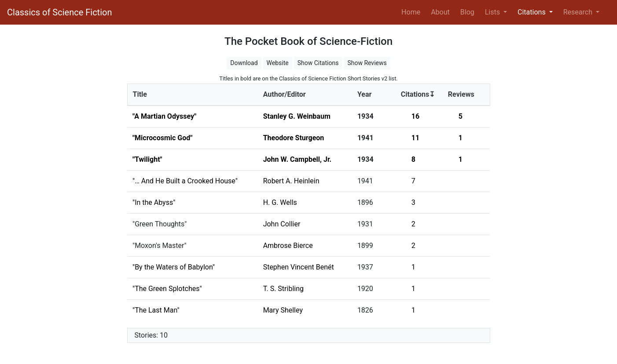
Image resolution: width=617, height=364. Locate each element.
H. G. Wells (280, 202)
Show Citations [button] (318, 63)
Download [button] (244, 63)
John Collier (282, 224)
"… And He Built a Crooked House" (185, 181)
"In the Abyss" (154, 202)
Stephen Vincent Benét (299, 267)
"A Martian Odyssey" (164, 116)
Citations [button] (533, 12)
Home (413, 11)
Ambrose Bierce (288, 246)
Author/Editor (285, 94)
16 (415, 116)
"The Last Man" (156, 310)
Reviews (461, 94)
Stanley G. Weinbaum (297, 116)
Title (140, 94)
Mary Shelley (283, 310)
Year (364, 94)
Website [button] (278, 63)
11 (415, 138)
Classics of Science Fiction (59, 12)
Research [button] (579, 12)
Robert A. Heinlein (291, 181)
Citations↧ (418, 94)
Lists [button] (493, 12)
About (440, 12)
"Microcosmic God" (162, 138)
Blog (467, 12)
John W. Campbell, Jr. (297, 159)
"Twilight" (147, 159)
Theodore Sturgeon (294, 138)
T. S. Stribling (283, 289)
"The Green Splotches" (167, 289)
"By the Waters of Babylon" (174, 267)
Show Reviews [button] (367, 63)
